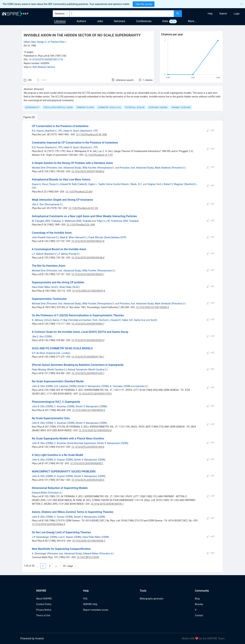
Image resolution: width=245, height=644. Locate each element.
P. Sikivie (63, 254)
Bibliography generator (152, 599)
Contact (199, 615)
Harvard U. (53, 237)
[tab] (33, 117)
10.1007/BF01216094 (88, 557)
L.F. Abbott (38, 254)
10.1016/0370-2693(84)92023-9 (88, 340)
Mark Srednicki (163, 168)
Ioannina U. (141, 386)
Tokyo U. (101, 221)
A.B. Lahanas (61, 386)
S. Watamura (69, 221)
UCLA (48, 320)
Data (165, 21)
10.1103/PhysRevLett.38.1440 (91, 135)
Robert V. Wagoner (173, 184)
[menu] (214, 14)
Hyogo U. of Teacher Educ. (51, 42)
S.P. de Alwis (38, 353)
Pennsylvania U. (106, 168)
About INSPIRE (44, 599)
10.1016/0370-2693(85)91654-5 (88, 480)
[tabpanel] (122, 346)
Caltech (82, 184)
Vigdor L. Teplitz (97, 184)
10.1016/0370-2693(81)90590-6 (88, 171)
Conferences (144, 21)
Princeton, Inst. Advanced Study (64, 168)
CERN (48, 337)
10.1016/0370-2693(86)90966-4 (48, 524)
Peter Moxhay (39, 370)
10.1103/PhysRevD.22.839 (79, 192)
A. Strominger (39, 554)
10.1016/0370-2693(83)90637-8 (88, 241)
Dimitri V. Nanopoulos (89, 386)
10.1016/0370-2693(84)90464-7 (88, 324)
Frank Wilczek (96, 237)
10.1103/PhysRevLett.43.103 (83, 208)
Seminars (120, 21)
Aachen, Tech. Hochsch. (96, 320)
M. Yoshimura (115, 221)
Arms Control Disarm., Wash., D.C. (125, 184)
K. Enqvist (60, 460)
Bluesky (199, 604)
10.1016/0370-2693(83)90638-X (88, 258)
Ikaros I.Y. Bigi (60, 320)
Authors (81, 21)
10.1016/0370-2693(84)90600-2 (86, 463)
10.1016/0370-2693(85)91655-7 (88, 373)
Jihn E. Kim (38, 204)
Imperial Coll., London (58, 353)
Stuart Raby (66, 287)
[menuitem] (210, 14)
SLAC (54, 287)
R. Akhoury (38, 320)
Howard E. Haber (120, 320)
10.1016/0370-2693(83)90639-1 (88, 274)
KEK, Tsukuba (53, 221)
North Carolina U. (57, 370)
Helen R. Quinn (71, 131)
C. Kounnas (60, 406)
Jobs (100, 21)
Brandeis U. (51, 254)
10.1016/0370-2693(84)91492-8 (88, 447)
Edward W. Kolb (69, 184)
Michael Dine (39, 168)
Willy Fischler (89, 168)
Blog (197, 599)
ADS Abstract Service (44, 67)
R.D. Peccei (38, 131)
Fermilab (73, 320)
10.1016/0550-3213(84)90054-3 (88, 410)
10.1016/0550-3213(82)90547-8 (88, 291)
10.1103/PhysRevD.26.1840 (81, 225)
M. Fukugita (38, 221)
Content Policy (44, 604)
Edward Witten (39, 493)
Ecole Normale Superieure (81, 443)
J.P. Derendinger (40, 537)
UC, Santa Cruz (138, 320)
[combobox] (122, 14)
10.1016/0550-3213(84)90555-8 (95, 430)
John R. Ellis (38, 386)
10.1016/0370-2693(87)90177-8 (46, 60)
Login (237, 14)
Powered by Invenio (32, 638)
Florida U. (74, 254)
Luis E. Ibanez (66, 537)
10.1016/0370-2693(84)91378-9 (95, 394)
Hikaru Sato (30, 42)
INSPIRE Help (90, 604)
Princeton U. (179, 168)
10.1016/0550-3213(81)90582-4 (152, 307)
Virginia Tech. (155, 184)
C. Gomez (59, 517)
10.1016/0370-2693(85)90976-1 (107, 504)
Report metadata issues (96, 610)
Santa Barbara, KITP (115, 237)
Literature (60, 21)
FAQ (85, 599)
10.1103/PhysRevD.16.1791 (99, 155)
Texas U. (54, 184)
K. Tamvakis (116, 386)
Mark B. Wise (67, 237)
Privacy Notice (44, 610)
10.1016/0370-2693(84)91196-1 (88, 357)
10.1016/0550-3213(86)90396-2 (88, 541)
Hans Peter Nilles (41, 287)
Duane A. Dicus (40, 184)
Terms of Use (43, 615)
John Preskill (39, 237)
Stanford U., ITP (54, 131)
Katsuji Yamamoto (78, 370)
